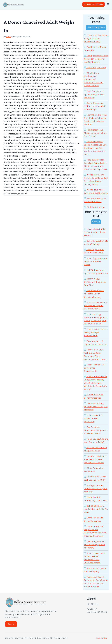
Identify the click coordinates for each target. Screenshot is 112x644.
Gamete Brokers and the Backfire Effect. (95, 200)
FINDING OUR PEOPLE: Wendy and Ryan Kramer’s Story (96, 332)
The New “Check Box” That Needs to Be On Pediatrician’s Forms (95, 459)
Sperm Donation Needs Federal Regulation (93, 418)
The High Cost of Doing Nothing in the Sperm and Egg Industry (96, 59)
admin (9, 37)
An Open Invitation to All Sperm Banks (95, 449)
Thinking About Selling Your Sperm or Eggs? (96, 440)
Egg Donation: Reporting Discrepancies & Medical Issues (96, 430)
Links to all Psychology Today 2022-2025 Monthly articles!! (96, 38)
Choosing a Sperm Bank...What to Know (94, 251)
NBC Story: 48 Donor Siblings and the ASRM (95, 478)
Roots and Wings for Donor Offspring (95, 570)
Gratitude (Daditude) (95, 67)
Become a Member (93, 4)
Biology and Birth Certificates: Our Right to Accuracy (96, 488)
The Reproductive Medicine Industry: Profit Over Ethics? (96, 133)
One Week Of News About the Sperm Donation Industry (94, 294)
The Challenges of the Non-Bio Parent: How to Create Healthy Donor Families (95, 119)
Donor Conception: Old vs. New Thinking (96, 242)
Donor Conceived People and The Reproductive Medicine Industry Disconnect (95, 531)
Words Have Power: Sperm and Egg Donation (96, 191)
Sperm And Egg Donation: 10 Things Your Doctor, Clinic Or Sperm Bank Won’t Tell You (96, 319)
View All (96, 222)
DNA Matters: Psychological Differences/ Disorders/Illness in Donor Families (94, 79)
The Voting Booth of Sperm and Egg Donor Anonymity (95, 544)
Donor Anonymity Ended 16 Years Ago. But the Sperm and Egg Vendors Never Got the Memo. (95, 148)
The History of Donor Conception (95, 48)
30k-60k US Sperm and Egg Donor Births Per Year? (96, 509)
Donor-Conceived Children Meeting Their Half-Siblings (95, 106)
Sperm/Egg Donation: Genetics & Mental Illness (96, 261)
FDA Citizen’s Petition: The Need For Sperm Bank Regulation (96, 305)
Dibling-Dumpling (94, 207)
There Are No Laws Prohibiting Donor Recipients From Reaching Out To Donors (95, 354)
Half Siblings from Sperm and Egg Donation (96, 271)
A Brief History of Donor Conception (93, 396)
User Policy (101, 638)
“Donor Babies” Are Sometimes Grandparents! (94, 368)
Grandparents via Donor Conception (93, 519)
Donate (11, 624)
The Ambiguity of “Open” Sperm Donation (95, 342)
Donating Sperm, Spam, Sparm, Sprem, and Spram (94, 94)
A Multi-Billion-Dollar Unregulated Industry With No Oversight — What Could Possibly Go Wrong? (95, 383)
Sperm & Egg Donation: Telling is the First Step (95, 282)
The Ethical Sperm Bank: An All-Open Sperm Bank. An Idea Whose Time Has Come (96, 581)
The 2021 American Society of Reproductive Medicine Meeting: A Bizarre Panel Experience (96, 164)
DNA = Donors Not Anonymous (94, 469)
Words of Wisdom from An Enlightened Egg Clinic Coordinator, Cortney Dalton (96, 179)
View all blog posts (96, 28)
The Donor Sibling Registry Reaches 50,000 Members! (96, 406)
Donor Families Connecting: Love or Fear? (96, 499)
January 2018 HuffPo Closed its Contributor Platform (95, 232)
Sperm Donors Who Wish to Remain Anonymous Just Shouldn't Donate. (95, 558)
